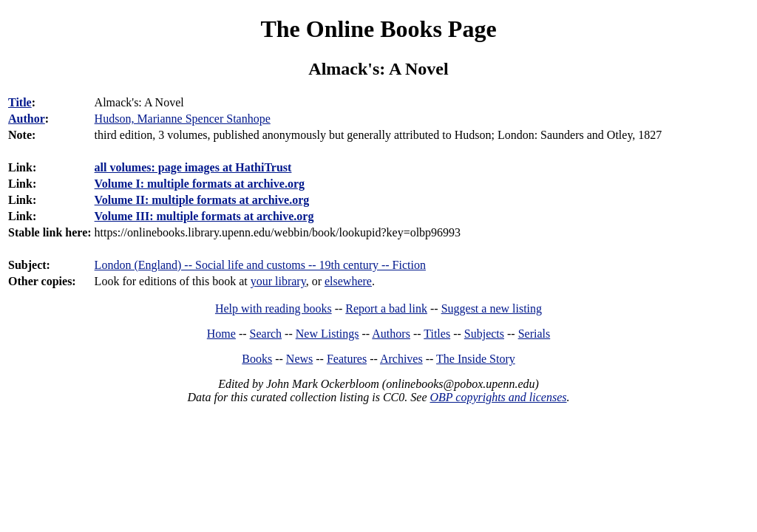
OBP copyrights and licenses (498, 397)
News (299, 359)
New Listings (327, 334)
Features (347, 359)
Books (257, 359)
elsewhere (348, 281)
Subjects (484, 334)
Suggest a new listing (492, 308)
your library (278, 281)
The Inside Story (476, 359)
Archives (401, 359)
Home (221, 334)
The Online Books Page (378, 29)
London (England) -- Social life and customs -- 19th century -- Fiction (260, 265)
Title (20, 102)
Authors (391, 334)
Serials (534, 334)
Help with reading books (274, 308)
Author (27, 119)
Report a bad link (386, 308)
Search (266, 334)
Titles (437, 334)
